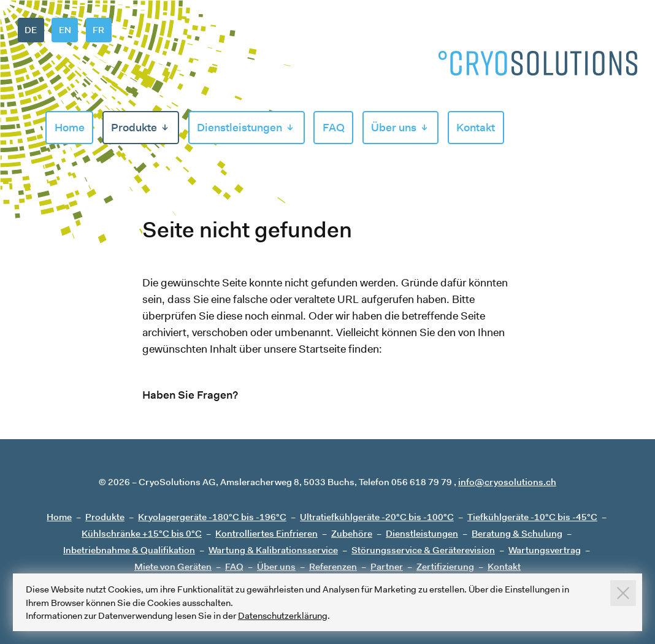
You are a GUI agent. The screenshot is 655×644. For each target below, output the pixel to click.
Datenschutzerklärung (283, 615)
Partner (387, 566)
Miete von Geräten (173, 566)
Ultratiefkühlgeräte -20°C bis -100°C (377, 517)
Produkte (134, 128)
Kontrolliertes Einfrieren (266, 533)
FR (98, 30)
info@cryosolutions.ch (507, 482)
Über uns (394, 128)
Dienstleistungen (239, 128)
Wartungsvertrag (545, 550)
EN (65, 30)
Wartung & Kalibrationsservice (273, 550)
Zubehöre (352, 533)
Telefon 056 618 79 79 (405, 482)
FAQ (334, 128)
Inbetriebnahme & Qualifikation (129, 550)
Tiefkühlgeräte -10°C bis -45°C (532, 517)
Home (70, 128)
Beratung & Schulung (517, 533)
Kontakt (476, 128)
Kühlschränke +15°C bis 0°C (142, 533)
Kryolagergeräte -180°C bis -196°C (212, 517)
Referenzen (333, 566)
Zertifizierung (445, 566)
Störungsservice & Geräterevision (423, 550)
